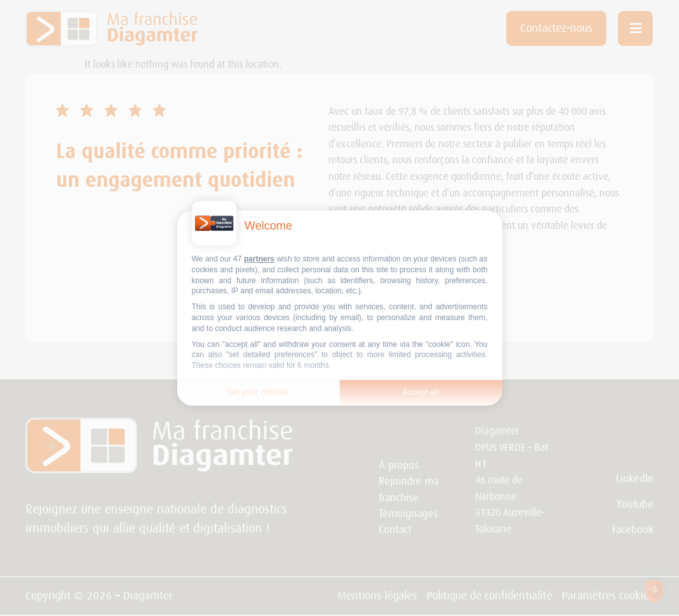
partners (259, 259)
